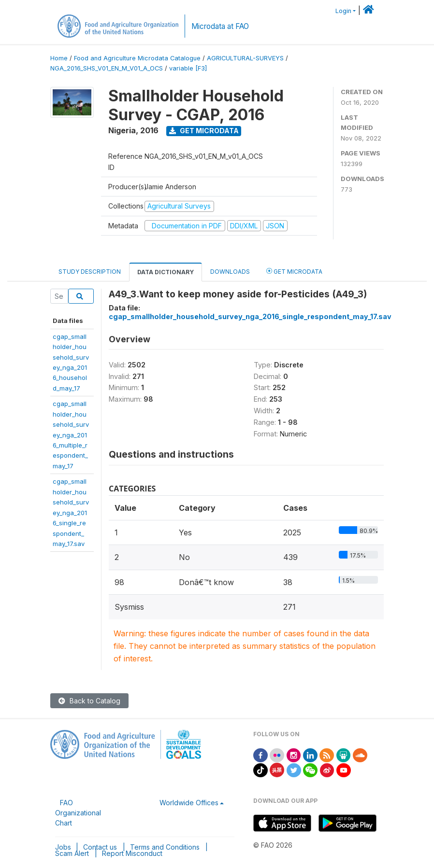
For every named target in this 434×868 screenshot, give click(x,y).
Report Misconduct (132, 853)
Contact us (100, 847)
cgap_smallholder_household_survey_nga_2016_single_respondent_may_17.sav (71, 512)
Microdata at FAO (220, 26)
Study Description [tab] (90, 272)
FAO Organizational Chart (78, 813)
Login (343, 11)
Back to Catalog (89, 701)
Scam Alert (72, 853)
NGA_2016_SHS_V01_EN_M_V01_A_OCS (107, 68)
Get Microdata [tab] (294, 271)
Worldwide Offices (189, 803)
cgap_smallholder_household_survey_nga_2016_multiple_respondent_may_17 (71, 435)
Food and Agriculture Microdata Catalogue (137, 58)
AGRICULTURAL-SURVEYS (245, 58)
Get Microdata (204, 131)
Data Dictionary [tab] (166, 272)
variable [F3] (188, 68)
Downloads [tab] (230, 272)
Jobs (63, 847)
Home (59, 58)
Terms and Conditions (165, 847)
